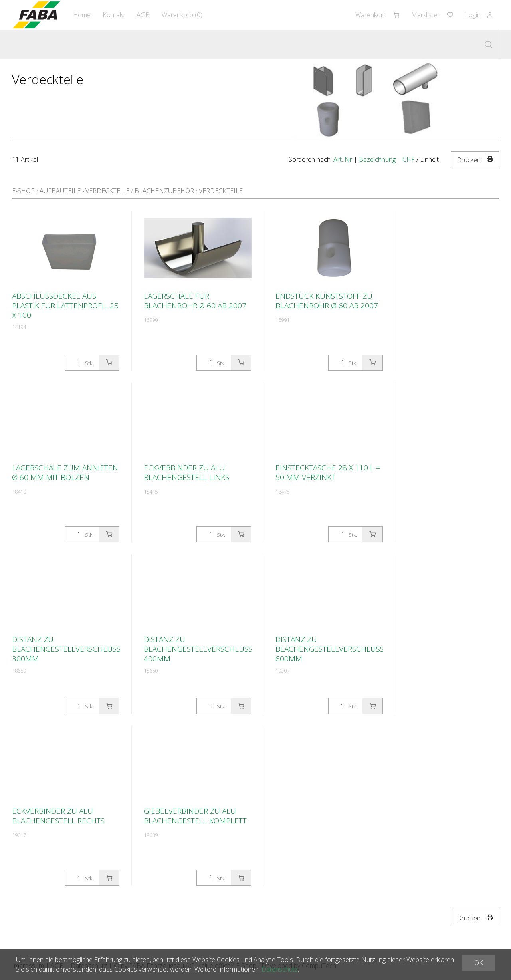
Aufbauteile (60, 191)
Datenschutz (280, 969)
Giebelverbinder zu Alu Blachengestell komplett (195, 816)
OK (479, 963)
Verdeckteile (221, 191)
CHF (409, 159)
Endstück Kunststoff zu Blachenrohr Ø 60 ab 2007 (327, 301)
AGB (143, 15)
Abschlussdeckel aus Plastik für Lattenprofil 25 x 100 (65, 306)
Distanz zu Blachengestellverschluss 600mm (330, 649)
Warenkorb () (182, 15)
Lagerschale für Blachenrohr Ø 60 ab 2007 (195, 301)
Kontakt (114, 15)
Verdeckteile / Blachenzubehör (140, 191)
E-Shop (23, 191)
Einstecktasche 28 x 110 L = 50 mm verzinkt (328, 472)
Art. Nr (343, 159)
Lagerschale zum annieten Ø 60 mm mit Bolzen (65, 472)
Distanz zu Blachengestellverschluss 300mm (66, 649)
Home (82, 15)
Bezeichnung (377, 159)
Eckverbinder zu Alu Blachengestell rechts (58, 816)
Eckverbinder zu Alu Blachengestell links (186, 472)
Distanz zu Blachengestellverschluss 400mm (198, 649)
